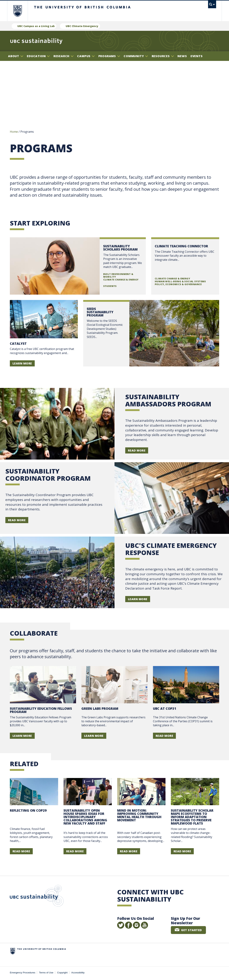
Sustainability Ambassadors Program (168, 401)
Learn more (22, 364)
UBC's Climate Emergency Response (171, 550)
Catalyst (18, 344)
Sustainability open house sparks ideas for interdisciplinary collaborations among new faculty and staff (85, 817)
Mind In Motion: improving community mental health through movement (139, 816)
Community (136, 56)
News (182, 56)
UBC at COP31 (165, 709)
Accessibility (78, 973)
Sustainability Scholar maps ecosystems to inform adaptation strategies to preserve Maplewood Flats (192, 817)
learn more (138, 600)
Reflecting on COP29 (28, 811)
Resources (163, 56)
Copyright (62, 973)
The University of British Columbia (17, 11)
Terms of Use (46, 973)
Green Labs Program (100, 709)
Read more (78, 266)
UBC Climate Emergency (82, 26)
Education (38, 56)
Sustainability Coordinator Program (48, 475)
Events (197, 56)
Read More (137, 451)
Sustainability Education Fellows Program (41, 711)
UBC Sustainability (37, 897)
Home (14, 132)
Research (64, 56)
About (16, 56)
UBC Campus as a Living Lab (36, 26)
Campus (86, 56)
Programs (109, 56)
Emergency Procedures (23, 973)
